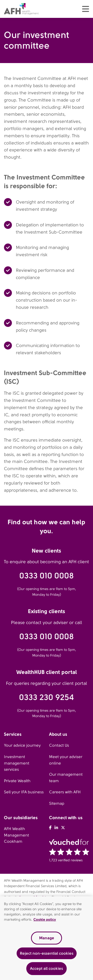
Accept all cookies (46, 970)
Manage (47, 939)
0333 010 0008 (47, 576)
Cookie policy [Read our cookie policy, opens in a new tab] (45, 921)
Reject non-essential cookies (47, 954)
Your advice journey (22, 745)
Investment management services (17, 763)
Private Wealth (17, 781)
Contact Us (59, 745)
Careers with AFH (65, 792)
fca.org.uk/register (34, 897)
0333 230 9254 (46, 697)
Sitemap (57, 803)
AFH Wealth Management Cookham (16, 835)
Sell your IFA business (24, 792)
